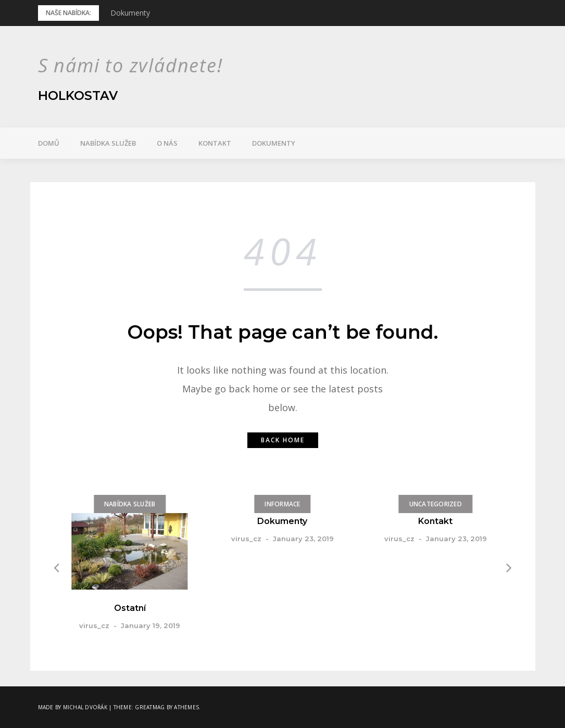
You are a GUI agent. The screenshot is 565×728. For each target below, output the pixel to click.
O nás (167, 143)
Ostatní (130, 608)
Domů (49, 143)
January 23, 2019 (303, 539)
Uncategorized (435, 504)
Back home (283, 440)
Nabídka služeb (108, 143)
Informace (282, 504)
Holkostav (78, 95)
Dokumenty (130, 13)
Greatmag (150, 707)
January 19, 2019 (150, 625)
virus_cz (94, 625)
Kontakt (215, 143)
